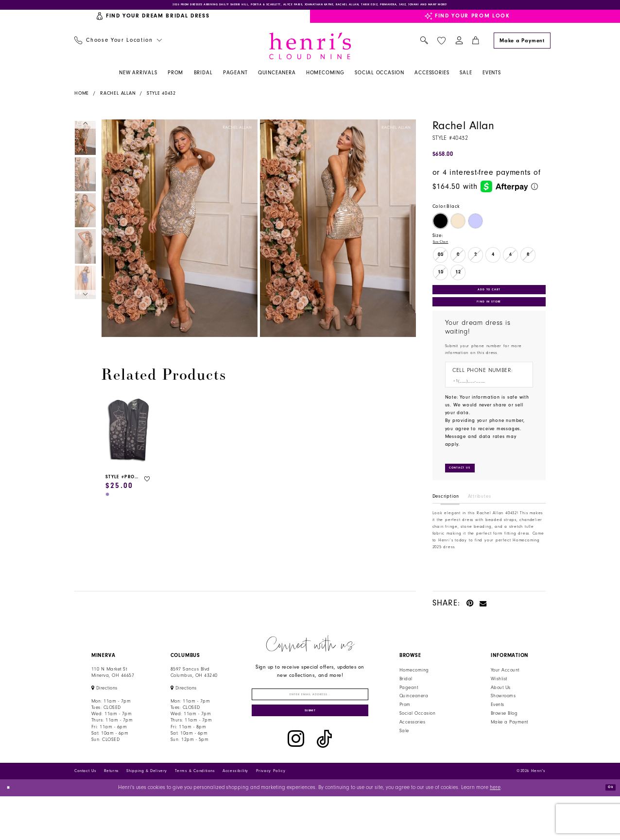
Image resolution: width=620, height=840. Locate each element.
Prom (405, 733)
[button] (459, 46)
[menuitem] (118, 46)
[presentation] (129, 436)
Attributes (480, 524)
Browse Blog (504, 741)
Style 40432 (161, 99)
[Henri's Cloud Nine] (310, 51)
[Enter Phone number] (485, 402)
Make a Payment (509, 750)
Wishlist (499, 707)
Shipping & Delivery (147, 815)
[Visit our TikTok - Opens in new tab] (324, 783)
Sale (404, 759)
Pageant (409, 716)
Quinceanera (414, 724)
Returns (112, 815)
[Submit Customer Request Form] (468, 494)
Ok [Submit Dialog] (607, 831)
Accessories (412, 750)
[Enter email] (310, 726)
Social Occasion (417, 741)
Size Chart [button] (445, 249)
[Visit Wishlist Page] (441, 46)
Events (498, 733)
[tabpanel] (178, 234)
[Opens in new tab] (104, 717)
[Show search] (424, 46)
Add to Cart (489, 300)
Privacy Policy (271, 815)
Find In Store (489, 319)
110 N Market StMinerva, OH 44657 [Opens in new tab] (113, 700)
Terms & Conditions (195, 815)
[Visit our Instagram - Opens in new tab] (296, 783)
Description (446, 524)
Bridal (406, 707)
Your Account (505, 698)
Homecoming (414, 698)
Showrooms (503, 724)
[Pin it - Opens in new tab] (470, 631)
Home (82, 99)
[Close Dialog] (11, 832)
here (495, 832)
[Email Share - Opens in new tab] (483, 631)
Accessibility (235, 815)
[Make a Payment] (522, 46)
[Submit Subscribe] (310, 751)
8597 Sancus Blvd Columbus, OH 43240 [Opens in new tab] (194, 700)
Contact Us (85, 815)
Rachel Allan (118, 99)
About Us (501, 716)
